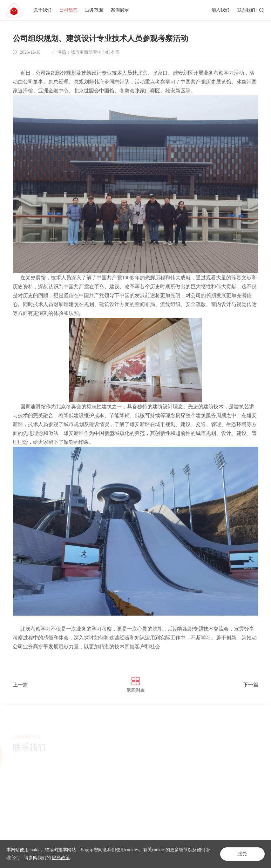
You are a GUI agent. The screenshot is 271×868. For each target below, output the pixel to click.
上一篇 (20, 685)
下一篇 (251, 685)
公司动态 (68, 10)
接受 (242, 854)
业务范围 (94, 10)
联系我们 (246, 10)
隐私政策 (61, 858)
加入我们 (220, 10)
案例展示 (120, 10)
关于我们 (43, 10)
